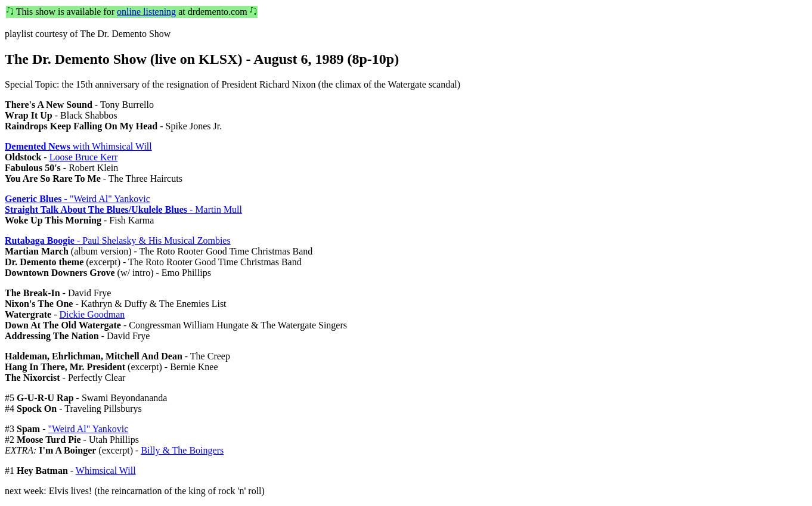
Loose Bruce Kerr (84, 157)
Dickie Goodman (92, 314)
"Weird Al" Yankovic (88, 429)
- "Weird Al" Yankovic (78, 199)
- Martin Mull (123, 209)
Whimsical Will (106, 471)
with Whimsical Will (78, 146)
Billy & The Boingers (182, 450)
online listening (146, 12)
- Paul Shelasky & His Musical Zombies (118, 240)
